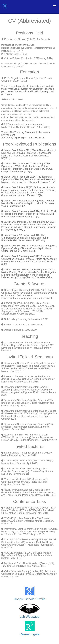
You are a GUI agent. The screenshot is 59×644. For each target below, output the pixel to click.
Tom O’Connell (37, 138)
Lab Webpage (29, 617)
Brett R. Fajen (20, 54)
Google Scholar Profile (29, 599)
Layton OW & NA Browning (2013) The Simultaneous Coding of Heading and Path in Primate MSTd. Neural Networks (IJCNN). (25, 238)
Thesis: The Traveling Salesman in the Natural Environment (26, 134)
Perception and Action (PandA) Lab (18, 45)
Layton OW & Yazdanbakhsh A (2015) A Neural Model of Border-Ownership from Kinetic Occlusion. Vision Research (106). (29, 203)
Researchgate (29, 634)
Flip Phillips (20, 138)
